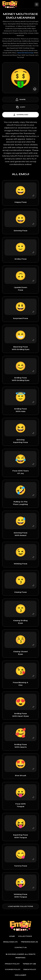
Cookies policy (13, 970)
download (20, 115)
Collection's (25, 936)
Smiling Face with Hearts (20, 746)
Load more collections (20, 906)
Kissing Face (21, 592)
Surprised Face (21, 318)
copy (20, 107)
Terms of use (29, 964)
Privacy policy (12, 964)
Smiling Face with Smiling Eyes (21, 379)
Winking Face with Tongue (20, 896)
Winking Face (20, 564)
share (20, 100)
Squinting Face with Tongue (20, 836)
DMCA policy (30, 970)
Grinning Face (20, 231)
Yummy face (21, 866)
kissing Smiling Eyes (20, 622)
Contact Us (21, 948)
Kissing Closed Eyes (20, 653)
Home (12, 936)
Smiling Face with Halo (20, 410)
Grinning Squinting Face (20, 441)
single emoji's (10, 942)
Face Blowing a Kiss (20, 684)
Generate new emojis (25, 53)
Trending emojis (29, 942)
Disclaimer (20, 975)
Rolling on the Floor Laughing (20, 503)
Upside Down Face (21, 289)
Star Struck (21, 775)
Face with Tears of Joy (21, 472)
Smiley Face (21, 259)
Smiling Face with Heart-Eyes (20, 715)
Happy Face (21, 202)
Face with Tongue (21, 805)
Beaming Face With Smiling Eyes (21, 348)
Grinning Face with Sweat (20, 534)
